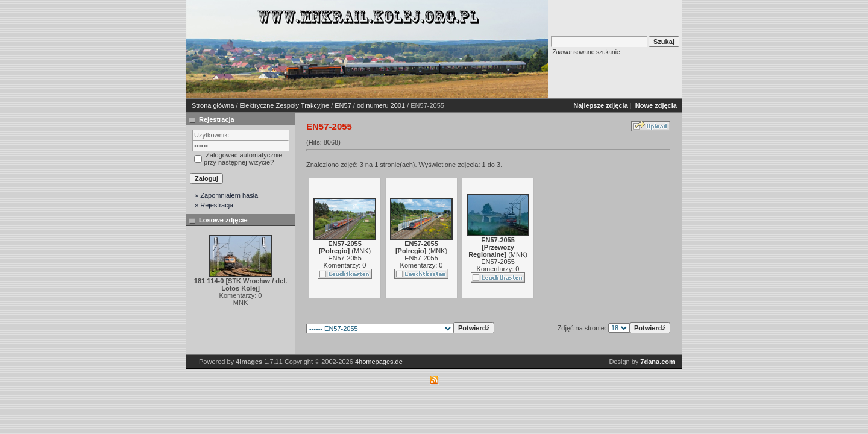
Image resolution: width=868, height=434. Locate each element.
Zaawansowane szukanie (586, 52)
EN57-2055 (345, 258)
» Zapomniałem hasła (226, 195)
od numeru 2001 (381, 105)
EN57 (343, 105)
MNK (361, 251)
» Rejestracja (214, 205)
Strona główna (213, 105)
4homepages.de (379, 362)
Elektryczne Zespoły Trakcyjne (285, 105)
